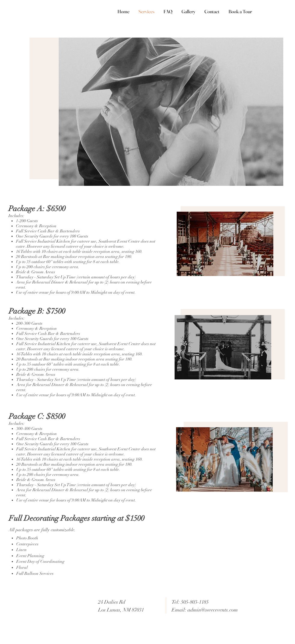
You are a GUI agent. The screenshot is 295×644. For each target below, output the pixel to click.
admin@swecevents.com (213, 610)
